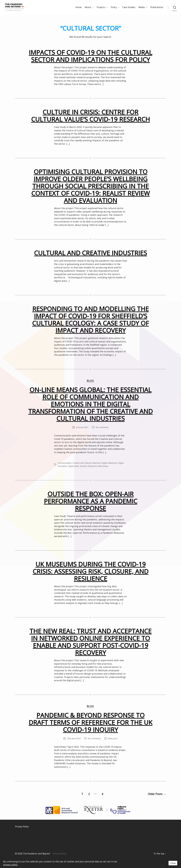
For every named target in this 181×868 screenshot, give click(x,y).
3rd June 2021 (82, 435)
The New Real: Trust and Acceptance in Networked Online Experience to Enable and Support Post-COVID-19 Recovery (91, 649)
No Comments (102, 435)
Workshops (104, 474)
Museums (93, 474)
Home (78, 11)
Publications (157, 11)
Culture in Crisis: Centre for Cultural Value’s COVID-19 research (91, 123)
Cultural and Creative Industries (90, 260)
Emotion (84, 474)
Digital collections (111, 471)
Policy (114, 11)
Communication (65, 471)
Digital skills (74, 474)
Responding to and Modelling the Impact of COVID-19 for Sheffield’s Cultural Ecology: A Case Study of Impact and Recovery (90, 327)
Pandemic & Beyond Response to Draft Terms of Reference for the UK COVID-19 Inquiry (90, 730)
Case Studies (129, 11)
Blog (91, 388)
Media (142, 11)
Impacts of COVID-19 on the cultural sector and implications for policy (90, 64)
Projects (101, 11)
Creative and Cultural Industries (87, 471)
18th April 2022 (74, 746)
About (88, 11)
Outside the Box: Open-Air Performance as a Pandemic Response (91, 509)
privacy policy (10, 865)
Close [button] (173, 863)
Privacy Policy (22, 834)
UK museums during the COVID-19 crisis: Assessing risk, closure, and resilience (91, 579)
